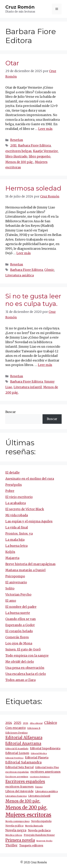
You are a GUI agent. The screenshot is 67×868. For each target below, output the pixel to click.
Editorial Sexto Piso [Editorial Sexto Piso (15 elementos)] (47, 767)
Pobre (10, 491)
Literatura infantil (28, 387)
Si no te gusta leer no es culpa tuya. (33, 300)
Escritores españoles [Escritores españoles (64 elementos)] (25, 781)
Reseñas (17, 140)
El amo (11, 601)
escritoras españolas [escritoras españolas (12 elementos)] (17, 772)
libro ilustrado (16, 156)
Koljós (10, 552)
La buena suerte (18, 613)
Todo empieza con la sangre (27, 656)
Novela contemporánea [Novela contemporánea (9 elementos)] (17, 821)
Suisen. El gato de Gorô (23, 649)
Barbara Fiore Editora (34, 146)
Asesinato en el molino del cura (30, 479)
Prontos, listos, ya (19, 534)
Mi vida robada (17, 515)
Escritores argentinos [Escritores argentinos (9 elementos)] (17, 777)
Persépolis (14, 485)
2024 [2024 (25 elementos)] (9, 723)
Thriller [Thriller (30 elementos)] (11, 845)
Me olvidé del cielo (20, 662)
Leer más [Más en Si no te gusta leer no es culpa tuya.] (45, 365)
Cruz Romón (20, 7)
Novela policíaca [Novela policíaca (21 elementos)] (39, 830)
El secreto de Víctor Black (25, 509)
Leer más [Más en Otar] (45, 129)
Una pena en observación (25, 668)
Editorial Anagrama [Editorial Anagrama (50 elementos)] (23, 743)
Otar (12, 63)
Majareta (12, 558)
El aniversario (16, 582)
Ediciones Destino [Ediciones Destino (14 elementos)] (17, 733)
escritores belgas (18, 151)
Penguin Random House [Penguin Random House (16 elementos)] (39, 835)
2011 (13, 146)
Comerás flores (17, 637)
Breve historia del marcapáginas (30, 564)
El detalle (13, 473)
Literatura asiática (20, 275)
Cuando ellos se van (21, 619)
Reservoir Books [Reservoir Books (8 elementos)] (44, 841)
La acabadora (16, 503)
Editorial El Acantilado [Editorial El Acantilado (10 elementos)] (17, 749)
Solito (10, 588)
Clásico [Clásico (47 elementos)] (51, 723)
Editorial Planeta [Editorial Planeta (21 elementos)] (37, 758)
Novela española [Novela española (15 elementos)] (41, 821)
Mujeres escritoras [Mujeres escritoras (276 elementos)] (28, 815)
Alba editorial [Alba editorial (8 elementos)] (36, 723)
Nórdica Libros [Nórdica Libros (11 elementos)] (14, 835)
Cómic (49, 270)
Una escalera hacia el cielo (26, 674)
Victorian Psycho (18, 595)
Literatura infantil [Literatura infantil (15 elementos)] (39, 796)
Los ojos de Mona (19, 643)
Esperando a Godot (20, 625)
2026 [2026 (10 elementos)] (26, 723)
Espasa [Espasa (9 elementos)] (39, 787)
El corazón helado (19, 631)
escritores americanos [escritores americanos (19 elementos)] (45, 772)
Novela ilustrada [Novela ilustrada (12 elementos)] (34, 826)
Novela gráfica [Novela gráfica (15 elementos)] (14, 826)
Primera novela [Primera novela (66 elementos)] (20, 840)
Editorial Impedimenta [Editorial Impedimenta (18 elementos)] (45, 748)
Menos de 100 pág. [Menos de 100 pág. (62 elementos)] (23, 801)
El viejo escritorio (19, 497)
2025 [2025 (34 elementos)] (18, 723)
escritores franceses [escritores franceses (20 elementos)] (19, 787)
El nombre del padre (21, 607)
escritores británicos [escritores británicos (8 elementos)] (40, 777)
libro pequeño (40, 156)
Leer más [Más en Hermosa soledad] (24, 253)
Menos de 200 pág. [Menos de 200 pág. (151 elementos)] (26, 807)
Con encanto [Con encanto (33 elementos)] (16, 728)
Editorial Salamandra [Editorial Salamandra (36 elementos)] (23, 762)
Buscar (11, 412)
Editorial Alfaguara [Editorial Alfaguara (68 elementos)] (24, 738)
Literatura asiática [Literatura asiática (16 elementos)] (46, 791)
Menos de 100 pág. (19, 162)
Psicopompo (15, 576)
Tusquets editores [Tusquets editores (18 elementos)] (31, 845)
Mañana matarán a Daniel (25, 570)
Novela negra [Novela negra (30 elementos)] (16, 830)
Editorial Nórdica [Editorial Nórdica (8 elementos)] (39, 753)
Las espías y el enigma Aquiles (29, 521)
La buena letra (16, 546)
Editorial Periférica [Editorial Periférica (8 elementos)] (14, 758)
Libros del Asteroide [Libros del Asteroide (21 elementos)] (19, 791)
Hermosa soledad (33, 188)
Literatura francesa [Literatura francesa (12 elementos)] (16, 796)
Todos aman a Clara (20, 680)
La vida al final (17, 527)
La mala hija (15, 540)
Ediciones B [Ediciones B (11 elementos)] (34, 728)
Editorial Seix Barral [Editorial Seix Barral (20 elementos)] (19, 767)
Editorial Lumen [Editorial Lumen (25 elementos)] (17, 753)
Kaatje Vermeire (45, 151)
